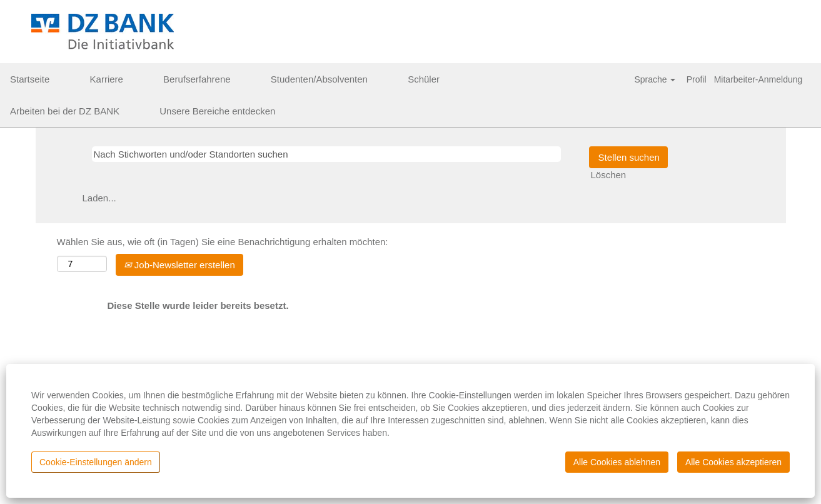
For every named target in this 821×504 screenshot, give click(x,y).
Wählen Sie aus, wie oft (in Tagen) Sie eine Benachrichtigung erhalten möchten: (223, 242)
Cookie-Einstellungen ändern (96, 462)
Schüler (424, 79)
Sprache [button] (655, 79)
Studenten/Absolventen (319, 79)
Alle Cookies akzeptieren (733, 462)
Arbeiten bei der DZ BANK (65, 111)
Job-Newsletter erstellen (179, 265)
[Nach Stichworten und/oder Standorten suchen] (326, 154)
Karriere (107, 79)
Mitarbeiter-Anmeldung (758, 79)
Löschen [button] (609, 175)
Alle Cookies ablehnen (617, 462)
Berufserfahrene (197, 79)
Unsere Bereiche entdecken (217, 111)
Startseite (30, 79)
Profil (697, 79)
